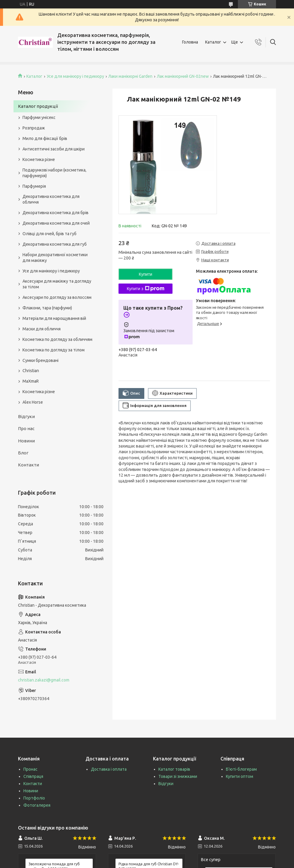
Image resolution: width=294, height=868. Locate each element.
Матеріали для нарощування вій (54, 318)
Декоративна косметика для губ (55, 244)
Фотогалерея (37, 805)
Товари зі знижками (178, 776)
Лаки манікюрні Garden (130, 76)
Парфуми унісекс (39, 117)
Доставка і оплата (109, 769)
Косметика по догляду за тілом (54, 350)
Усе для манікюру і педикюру (75, 76)
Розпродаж (34, 128)
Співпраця (33, 776)
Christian (31, 371)
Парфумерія (34, 186)
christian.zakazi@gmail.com (44, 680)
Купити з (145, 289)
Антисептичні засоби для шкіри (54, 149)
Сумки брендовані (40, 360)
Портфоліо (34, 798)
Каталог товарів (174, 769)
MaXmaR (31, 381)
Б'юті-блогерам (241, 769)
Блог (23, 453)
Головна (190, 42)
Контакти (28, 465)
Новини (26, 441)
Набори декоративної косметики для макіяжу (55, 258)
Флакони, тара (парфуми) (47, 308)
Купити (146, 274)
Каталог (213, 42)
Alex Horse (33, 402)
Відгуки (26, 416)
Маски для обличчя (42, 329)
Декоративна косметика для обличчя (51, 199)
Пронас (30, 769)
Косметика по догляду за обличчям (57, 339)
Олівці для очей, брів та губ (49, 234)
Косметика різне (39, 159)
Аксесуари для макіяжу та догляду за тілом (57, 284)
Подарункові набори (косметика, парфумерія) (54, 173)
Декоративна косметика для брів (55, 213)
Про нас (26, 428)
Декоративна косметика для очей (56, 223)
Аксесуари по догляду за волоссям (57, 297)
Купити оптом (240, 776)
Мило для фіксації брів (45, 138)
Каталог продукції (38, 106)
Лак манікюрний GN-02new (183, 76)
